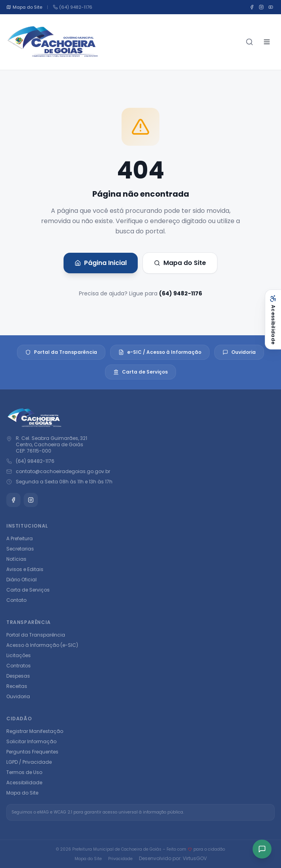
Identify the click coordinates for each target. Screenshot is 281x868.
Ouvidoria (239, 352)
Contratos (19, 666)
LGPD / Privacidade (29, 762)
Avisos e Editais (25, 569)
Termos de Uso (24, 772)
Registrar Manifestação (35, 731)
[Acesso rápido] (262, 849)
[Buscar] (249, 42)
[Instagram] (261, 7)
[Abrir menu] (267, 42)
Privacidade (120, 859)
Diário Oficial (22, 580)
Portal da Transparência (61, 352)
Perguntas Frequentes (32, 752)
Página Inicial (101, 263)
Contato (16, 600)
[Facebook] (252, 7)
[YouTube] (271, 7)
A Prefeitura (20, 538)
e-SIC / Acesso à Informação (160, 352)
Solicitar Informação (31, 741)
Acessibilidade (24, 783)
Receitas (17, 686)
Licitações (19, 655)
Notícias (16, 559)
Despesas (18, 676)
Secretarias (20, 549)
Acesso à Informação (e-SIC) (42, 645)
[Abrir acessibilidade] (273, 319)
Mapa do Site (180, 263)
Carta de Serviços (140, 372)
